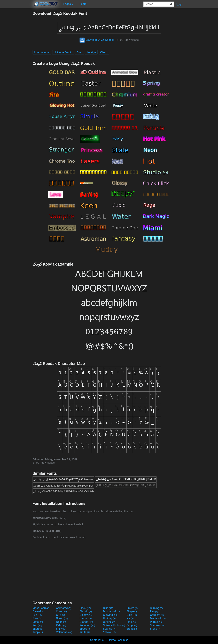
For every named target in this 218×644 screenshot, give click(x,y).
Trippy (38, 632)
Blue (108, 608)
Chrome (63, 611)
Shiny (61, 629)
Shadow (157, 625)
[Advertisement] (16, 62)
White (85, 632)
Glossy (86, 615)
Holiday (109, 618)
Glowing (110, 615)
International (42, 52)
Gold (132, 615)
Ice (130, 618)
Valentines (64, 632)
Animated (64, 608)
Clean (104, 52)
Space (85, 629)
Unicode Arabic (63, 52)
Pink (132, 622)
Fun (37, 615)
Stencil (132, 629)
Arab (79, 52)
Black (85, 608)
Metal (38, 622)
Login (180, 5)
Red (37, 625)
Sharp (38, 629)
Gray (37, 618)
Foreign (91, 52)
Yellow (109, 632)
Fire (154, 611)
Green (62, 618)
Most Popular (41, 608)
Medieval (158, 618)
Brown (132, 608)
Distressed (112, 611)
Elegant (133, 611)
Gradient (157, 615)
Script (132, 625)
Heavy (86, 618)
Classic (86, 611)
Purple (156, 622)
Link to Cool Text (118, 640)
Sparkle (109, 629)
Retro (61, 625)
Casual (38, 611)
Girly (60, 615)
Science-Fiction (114, 625)
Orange (86, 622)
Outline (110, 622)
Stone (155, 629)
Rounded (87, 625)
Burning (156, 608)
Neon (61, 622)
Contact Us (97, 640)
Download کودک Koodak (97, 40)
